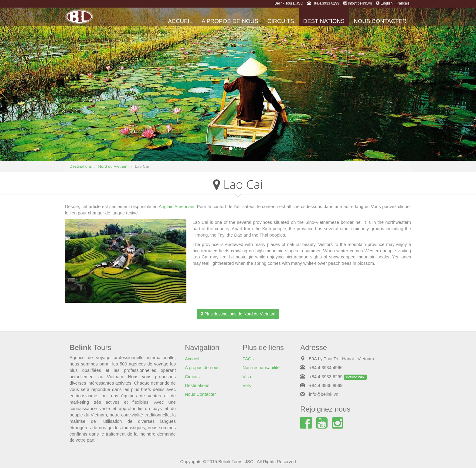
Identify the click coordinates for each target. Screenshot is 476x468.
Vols (247, 386)
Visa (247, 377)
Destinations (324, 21)
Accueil (180, 21)
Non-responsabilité (261, 368)
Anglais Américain (177, 207)
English (387, 3)
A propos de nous (230, 21)
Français (403, 3)
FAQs (248, 359)
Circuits (281, 21)
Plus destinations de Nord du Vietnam (238, 314)
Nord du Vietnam (113, 166)
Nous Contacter (380, 21)
